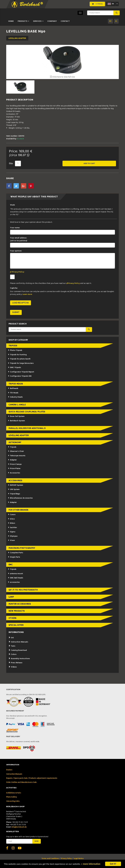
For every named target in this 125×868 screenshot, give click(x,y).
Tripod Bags (14, 494)
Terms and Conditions (50, 859)
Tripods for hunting (17, 355)
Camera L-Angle (17, 405)
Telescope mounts (17, 456)
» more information (91, 864)
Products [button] (23, 21)
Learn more (27, 294)
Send (37, 841)
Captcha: (14, 288)
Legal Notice (79, 859)
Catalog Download (18, 650)
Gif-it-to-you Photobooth (23, 590)
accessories (14, 582)
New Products (17, 611)
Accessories (14, 473)
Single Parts (14, 557)
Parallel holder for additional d (27, 428)
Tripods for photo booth (19, 359)
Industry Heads (15, 397)
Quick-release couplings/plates (27, 412)
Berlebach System (16, 421)
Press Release (15, 663)
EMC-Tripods (14, 368)
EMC (11, 565)
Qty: (11, 163)
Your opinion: (16, 251)
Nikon (12, 523)
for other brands (19, 510)
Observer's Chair (16, 451)
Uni (11, 638)
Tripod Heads (16, 384)
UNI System (14, 489)
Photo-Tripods (15, 350)
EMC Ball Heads (15, 578)
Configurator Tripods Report (21, 372)
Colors (13, 654)
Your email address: (19, 239)
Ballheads (13, 388)
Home (11, 21)
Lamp (11, 597)
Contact (65, 21)
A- (116, 21)
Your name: (15, 228)
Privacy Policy (74, 283)
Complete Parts (15, 553)
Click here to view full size (63, 77)
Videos (13, 667)
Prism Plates (14, 469)
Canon (12, 515)
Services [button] (38, 21)
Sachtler (12, 528)
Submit (16, 312)
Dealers (9, 770)
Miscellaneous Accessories (20, 498)
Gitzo (11, 519)
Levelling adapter (17, 38)
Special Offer (16, 625)
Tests (12, 646)
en (111, 4)
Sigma (12, 532)
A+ (110, 21)
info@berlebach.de (19, 827)
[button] (9, 186)
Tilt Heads (13, 393)
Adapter (12, 460)
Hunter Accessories (20, 604)
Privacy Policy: (18, 272)
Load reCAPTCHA (21, 303)
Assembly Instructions (19, 659)
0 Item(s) (97, 4)
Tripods (13, 346)
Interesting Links (13, 801)
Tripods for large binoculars (21, 363)
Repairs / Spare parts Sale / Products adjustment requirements (32, 778)
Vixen (11, 540)
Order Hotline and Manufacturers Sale (21, 782)
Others (13, 618)
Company (52, 21)
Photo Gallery (12, 797)
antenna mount (15, 574)
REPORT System (15, 485)
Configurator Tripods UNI (20, 376)
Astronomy (15, 442)
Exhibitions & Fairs (14, 793)
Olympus (13, 536)
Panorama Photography (22, 548)
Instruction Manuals (18, 642)
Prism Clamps (15, 464)
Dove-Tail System (16, 416)
